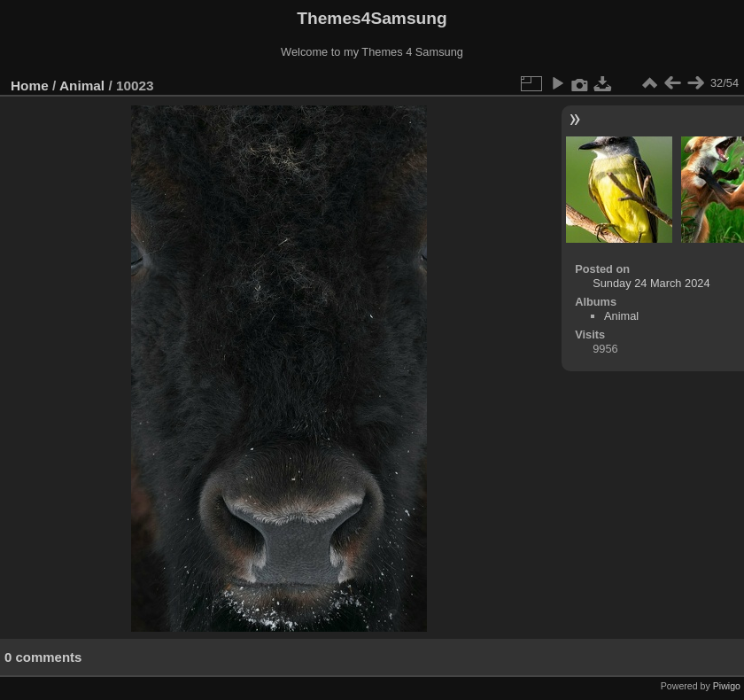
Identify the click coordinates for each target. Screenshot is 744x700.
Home (30, 86)
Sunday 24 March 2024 (651, 283)
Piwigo (727, 686)
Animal (82, 86)
